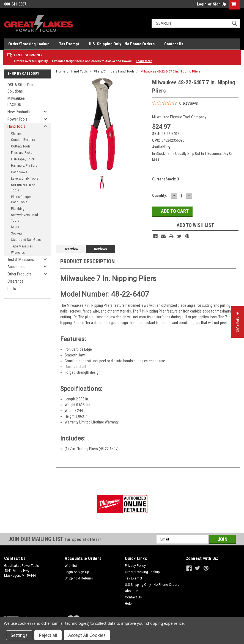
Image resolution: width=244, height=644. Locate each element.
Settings (19, 635)
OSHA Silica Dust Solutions (21, 88)
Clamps (16, 133)
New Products (19, 112)
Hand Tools (16, 126)
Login (202, 4)
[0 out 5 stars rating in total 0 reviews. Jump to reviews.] (175, 103)
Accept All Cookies (87, 635)
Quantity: (160, 196)
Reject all (48, 635)
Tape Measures (22, 246)
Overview (71, 249)
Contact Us (174, 44)
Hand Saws (19, 172)
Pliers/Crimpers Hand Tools (22, 200)
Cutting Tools (21, 146)
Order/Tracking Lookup (29, 44)
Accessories (17, 267)
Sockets (17, 233)
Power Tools (17, 119)
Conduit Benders (23, 140)
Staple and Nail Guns (26, 240)
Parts (12, 289)
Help (128, 604)
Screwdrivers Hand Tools (24, 218)
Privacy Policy (135, 566)
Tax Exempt (69, 44)
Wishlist (71, 566)
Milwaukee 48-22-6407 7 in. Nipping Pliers (171, 72)
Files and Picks (22, 153)
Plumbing (18, 209)
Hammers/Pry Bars (24, 165)
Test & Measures (21, 260)
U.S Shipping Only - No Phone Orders (152, 585)
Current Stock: (165, 179)
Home (61, 72)
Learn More (144, 61)
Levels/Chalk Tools (25, 178)
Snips (15, 227)
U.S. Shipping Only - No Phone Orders (122, 44)
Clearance (15, 281)
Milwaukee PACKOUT (16, 101)
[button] (238, 322)
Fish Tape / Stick (23, 159)
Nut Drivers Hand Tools (23, 188)
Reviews (101, 249)
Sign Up (219, 4)
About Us (132, 591)
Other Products (20, 274)
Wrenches (18, 253)
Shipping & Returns (79, 578)
